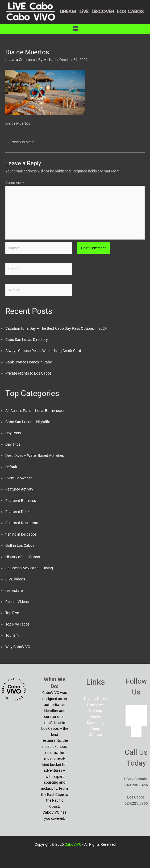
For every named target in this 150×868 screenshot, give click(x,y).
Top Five (12, 613)
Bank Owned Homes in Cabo (29, 362)
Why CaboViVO (18, 647)
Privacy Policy (95, 699)
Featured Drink (17, 512)
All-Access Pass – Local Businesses (34, 411)
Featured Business (21, 501)
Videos (95, 717)
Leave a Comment (20, 60)
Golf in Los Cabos (20, 545)
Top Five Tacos (17, 624)
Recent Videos (17, 602)
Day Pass (13, 433)
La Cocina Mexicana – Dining (29, 568)
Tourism (12, 635)
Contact (95, 735)
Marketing (95, 723)
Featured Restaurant (22, 523)
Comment (15, 183)
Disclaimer (95, 705)
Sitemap (95, 711)
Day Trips (13, 444)
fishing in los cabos (21, 534)
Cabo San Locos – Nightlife (28, 422)
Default (11, 467)
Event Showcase (19, 478)
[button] (75, 29)
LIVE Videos (15, 579)
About (95, 729)
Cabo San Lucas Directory (27, 340)
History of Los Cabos (23, 557)
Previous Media (21, 142)
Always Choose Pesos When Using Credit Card (43, 351)
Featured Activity (19, 489)
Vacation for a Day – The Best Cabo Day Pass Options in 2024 (56, 328)
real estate (14, 591)
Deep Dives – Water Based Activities (35, 455)
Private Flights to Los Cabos (28, 373)
